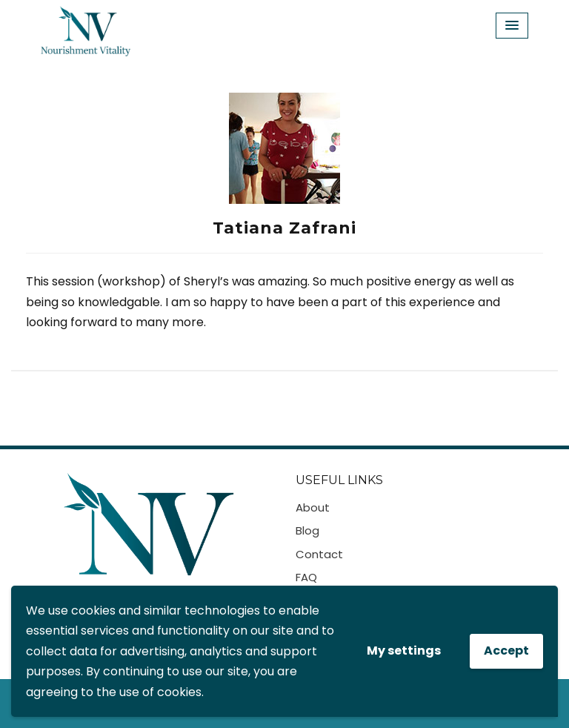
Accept (506, 651)
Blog (307, 530)
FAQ (306, 577)
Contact (319, 554)
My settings (404, 651)
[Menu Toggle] (512, 26)
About (313, 507)
